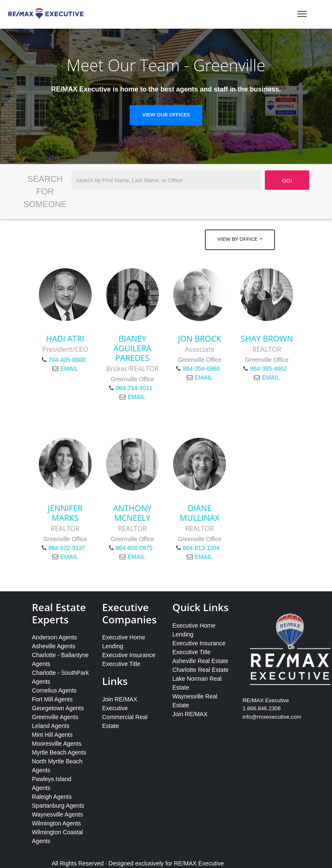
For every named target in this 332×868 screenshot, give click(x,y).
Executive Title (121, 664)
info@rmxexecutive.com (272, 717)
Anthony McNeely (132, 513)
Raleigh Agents (52, 797)
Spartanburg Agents (58, 806)
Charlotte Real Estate (200, 670)
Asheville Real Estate (200, 661)
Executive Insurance (129, 655)
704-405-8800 (67, 360)
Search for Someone (45, 191)
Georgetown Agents (58, 708)
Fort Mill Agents (52, 699)
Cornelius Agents (54, 690)
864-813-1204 (201, 548)
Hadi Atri (65, 338)
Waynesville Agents (58, 814)
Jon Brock (200, 338)
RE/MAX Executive (199, 863)
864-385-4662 (268, 369)
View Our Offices (166, 115)
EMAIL (69, 369)
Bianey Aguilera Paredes (132, 348)
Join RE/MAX (190, 714)
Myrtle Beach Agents (59, 752)
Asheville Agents (54, 646)
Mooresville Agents (57, 744)
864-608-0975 (134, 548)
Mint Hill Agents (52, 735)
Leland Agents (51, 726)
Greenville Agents (55, 717)
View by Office (238, 239)
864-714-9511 (134, 388)
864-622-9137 (67, 548)
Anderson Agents (55, 637)
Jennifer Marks (65, 513)
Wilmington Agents (57, 823)
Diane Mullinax (199, 513)
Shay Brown (267, 338)
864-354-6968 (201, 369)
